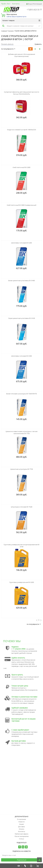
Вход (30, 4)
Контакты (16, 4)
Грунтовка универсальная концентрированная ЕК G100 (22, 546)
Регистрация (37, 4)
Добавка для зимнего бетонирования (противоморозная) (22, 55)
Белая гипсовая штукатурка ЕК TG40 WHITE (21, 394)
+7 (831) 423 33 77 (34, 10)
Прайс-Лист (6, 4)
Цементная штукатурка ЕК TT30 (22, 469)
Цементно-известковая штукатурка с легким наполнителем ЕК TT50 (22, 432)
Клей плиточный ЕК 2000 (21, 167)
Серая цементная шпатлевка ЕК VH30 (22, 318)
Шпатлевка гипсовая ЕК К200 (21, 243)
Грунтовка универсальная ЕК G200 (22, 582)
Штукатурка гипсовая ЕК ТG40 (22, 507)
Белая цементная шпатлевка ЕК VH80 (21, 281)
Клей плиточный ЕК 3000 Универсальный (22, 205)
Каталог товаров (21, 20)
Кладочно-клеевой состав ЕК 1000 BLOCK (22, 130)
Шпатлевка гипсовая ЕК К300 (21, 356)
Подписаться (22, 860)
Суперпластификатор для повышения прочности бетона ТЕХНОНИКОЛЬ (22, 93)
